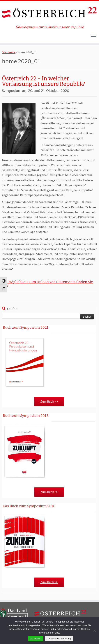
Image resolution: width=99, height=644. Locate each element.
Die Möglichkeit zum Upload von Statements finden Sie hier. (47, 284)
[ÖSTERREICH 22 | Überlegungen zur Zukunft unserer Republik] (49, 13)
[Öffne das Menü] (93, 37)
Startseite (9, 52)
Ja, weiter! (36, 639)
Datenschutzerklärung (59, 639)
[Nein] (94, 631)
